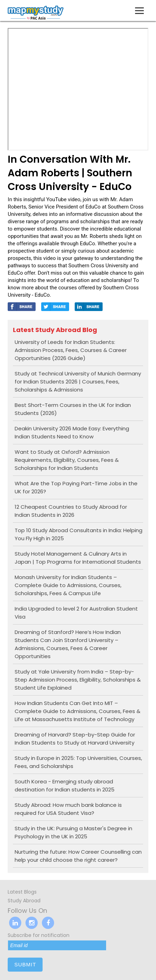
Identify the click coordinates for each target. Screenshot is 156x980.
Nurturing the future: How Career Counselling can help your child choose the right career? (78, 856)
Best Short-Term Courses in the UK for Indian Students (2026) (73, 409)
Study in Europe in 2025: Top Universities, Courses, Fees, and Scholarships (78, 762)
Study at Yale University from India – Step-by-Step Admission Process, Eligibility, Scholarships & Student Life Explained (78, 680)
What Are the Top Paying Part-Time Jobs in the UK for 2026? (76, 487)
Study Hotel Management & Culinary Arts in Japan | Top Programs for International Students (78, 558)
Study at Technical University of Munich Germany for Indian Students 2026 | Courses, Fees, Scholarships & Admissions (78, 382)
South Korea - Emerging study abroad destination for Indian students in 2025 (65, 785)
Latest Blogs (22, 892)
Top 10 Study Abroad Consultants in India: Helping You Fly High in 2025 (79, 534)
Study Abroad (24, 901)
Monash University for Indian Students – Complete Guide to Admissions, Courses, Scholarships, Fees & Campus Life (68, 585)
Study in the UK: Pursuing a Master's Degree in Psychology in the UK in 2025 (73, 832)
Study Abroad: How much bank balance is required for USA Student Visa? (68, 809)
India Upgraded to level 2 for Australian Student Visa (76, 613)
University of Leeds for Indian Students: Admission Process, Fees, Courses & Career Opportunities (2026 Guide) (71, 350)
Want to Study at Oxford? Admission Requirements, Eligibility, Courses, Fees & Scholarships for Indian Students (67, 460)
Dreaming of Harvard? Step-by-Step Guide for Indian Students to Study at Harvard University (75, 739)
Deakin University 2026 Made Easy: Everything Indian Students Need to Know (72, 432)
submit (25, 964)
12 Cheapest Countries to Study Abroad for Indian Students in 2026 (71, 511)
